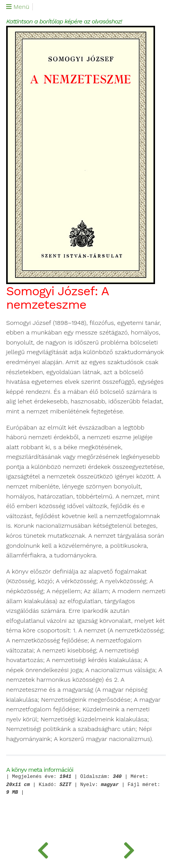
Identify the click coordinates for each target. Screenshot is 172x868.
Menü (18, 7)
